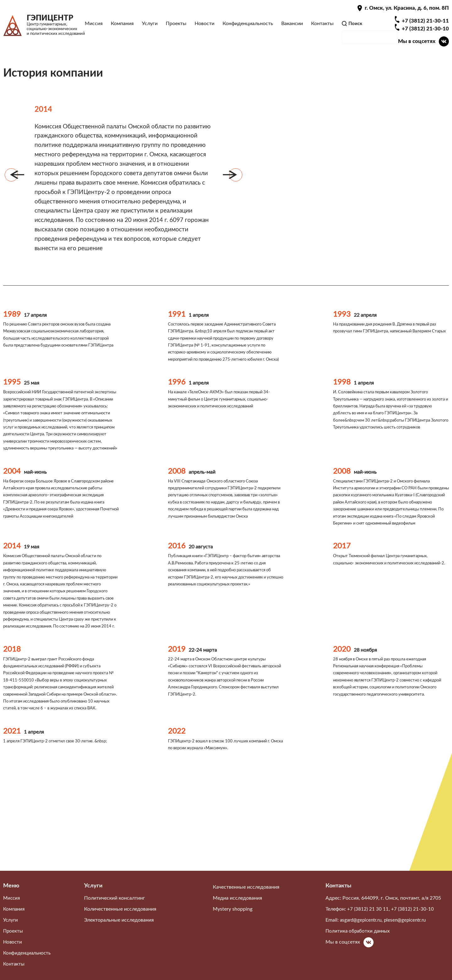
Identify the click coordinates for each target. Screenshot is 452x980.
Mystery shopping (233, 917)
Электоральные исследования (119, 928)
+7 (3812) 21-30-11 (425, 29)
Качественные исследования (246, 895)
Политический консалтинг (115, 906)
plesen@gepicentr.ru (410, 928)
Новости (204, 28)
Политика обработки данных (359, 939)
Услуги (149, 28)
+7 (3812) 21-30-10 (425, 37)
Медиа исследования (237, 906)
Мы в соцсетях (416, 49)
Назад (11, 192)
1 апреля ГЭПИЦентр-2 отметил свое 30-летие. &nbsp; (59, 810)
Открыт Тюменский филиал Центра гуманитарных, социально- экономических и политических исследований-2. (385, 619)
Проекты (176, 28)
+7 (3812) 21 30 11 (368, 917)
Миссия (93, 28)
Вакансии (292, 28)
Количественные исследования (120, 917)
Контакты (322, 28)
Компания (122, 28)
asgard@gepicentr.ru (362, 928)
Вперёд (236, 192)
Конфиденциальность (248, 28)
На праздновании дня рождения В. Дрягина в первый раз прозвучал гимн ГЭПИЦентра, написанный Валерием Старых (388, 359)
